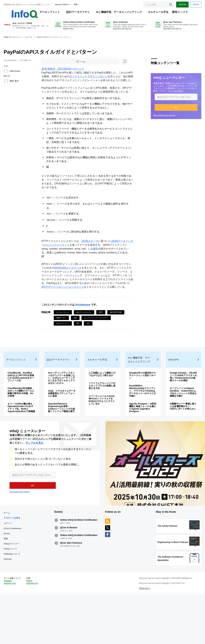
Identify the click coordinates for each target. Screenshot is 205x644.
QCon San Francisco (74, 589)
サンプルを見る (170, 95)
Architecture (85, 324)
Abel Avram (21, 75)
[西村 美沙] (12, 85)
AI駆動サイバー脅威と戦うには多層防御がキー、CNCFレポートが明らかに (178, 443)
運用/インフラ (181, 13)
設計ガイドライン (96, 343)
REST (103, 332)
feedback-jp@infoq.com (16, 631)
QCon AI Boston (72, 571)
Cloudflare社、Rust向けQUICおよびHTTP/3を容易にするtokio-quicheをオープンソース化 (26, 409)
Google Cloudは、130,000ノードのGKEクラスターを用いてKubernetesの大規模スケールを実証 (178, 410)
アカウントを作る (18, 559)
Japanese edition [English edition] (68, 4)
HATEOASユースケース (72, 284)
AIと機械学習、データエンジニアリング (120, 13)
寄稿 (12, 580)
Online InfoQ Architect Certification (75, 562)
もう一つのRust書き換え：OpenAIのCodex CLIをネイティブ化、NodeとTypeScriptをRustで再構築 (25, 441)
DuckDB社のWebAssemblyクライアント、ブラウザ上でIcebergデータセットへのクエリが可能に (140, 423)
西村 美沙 (20, 85)
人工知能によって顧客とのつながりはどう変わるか (102, 408)
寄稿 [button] (81, 4)
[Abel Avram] (12, 75)
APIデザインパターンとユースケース (93, 303)
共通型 (102, 261)
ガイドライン (83, 81)
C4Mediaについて (18, 595)
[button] (170, 111)
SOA (96, 338)
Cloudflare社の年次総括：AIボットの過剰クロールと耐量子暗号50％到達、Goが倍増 (26, 425)
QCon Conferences (18, 569)
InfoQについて (16, 590)
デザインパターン (104, 81)
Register (176, 4)
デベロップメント (51, 13)
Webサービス (82, 338)
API (111, 343)
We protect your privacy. (159, 119)
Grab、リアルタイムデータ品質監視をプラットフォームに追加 (64, 426)
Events (13, 574)
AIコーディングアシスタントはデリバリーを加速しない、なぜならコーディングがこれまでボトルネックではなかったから (64, 410)
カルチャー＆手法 (159, 13)
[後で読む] (63, 66)
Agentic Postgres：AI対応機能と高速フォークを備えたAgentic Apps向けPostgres (141, 440)
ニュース (34, 41)
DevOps (170, 392)
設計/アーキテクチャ (79, 13)
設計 (60, 349)
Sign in (190, 4)
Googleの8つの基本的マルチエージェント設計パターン (140, 408)
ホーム (13, 554)
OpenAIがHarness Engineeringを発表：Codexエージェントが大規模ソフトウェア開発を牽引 (64, 441)
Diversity (14, 600)
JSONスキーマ (92, 253)
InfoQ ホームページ (18, 41)
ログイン (14, 564)
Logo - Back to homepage (23, 11)
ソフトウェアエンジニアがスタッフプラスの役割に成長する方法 (102, 421)
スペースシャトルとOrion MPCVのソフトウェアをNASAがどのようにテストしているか (102, 435)
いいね (52, 66)
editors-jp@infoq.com (37, 629)
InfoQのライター (17, 585)
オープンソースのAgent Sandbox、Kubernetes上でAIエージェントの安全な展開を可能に (178, 427)
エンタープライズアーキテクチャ (70, 343)
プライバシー (143, 635)
